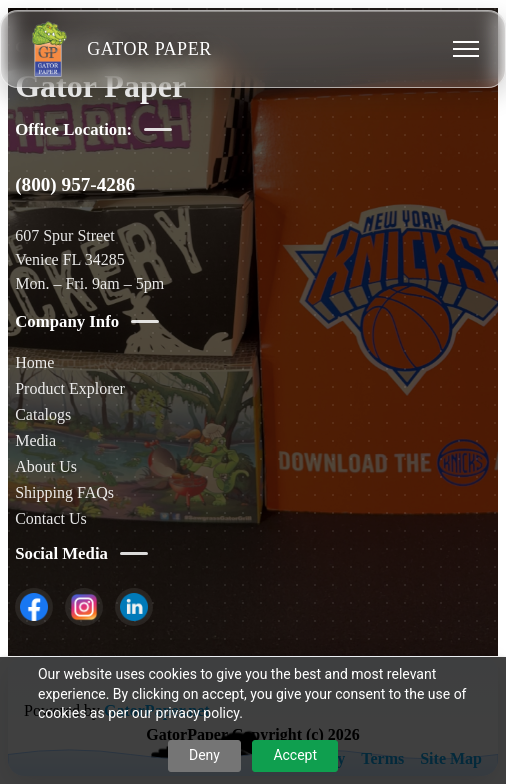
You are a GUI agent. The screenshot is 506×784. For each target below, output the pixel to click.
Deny (204, 755)
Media (35, 440)
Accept (295, 755)
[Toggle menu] (466, 49)
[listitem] (34, 607)
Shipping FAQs (64, 492)
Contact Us (51, 518)
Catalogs (43, 414)
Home (34, 362)
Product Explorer (70, 388)
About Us (46, 466)
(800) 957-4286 (75, 184)
